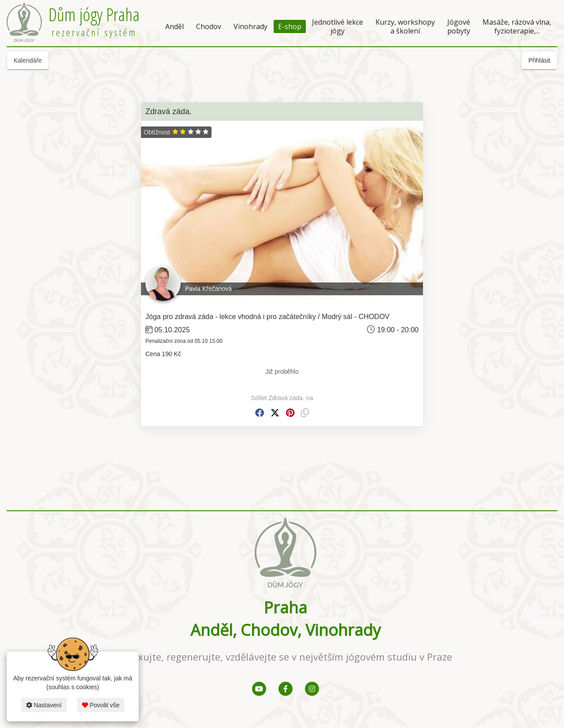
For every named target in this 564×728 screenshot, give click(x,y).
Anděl (174, 26)
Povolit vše (101, 705)
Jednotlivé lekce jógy (338, 26)
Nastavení (44, 705)
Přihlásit (539, 60)
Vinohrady (250, 26)
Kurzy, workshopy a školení (405, 26)
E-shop (290, 26)
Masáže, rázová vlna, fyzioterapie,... (517, 26)
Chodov (209, 26)
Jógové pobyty (459, 26)
